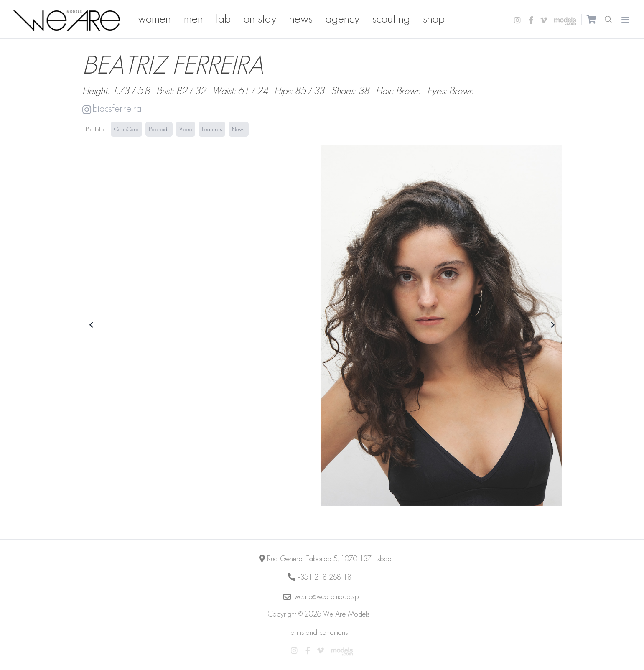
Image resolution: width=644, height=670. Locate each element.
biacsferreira (112, 108)
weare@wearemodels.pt (327, 596)
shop (434, 19)
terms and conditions (318, 632)
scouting (391, 19)
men (193, 19)
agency (342, 19)
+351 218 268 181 (327, 577)
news (301, 19)
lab (223, 19)
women (154, 19)
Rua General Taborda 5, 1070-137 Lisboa (329, 559)
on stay (260, 19)
